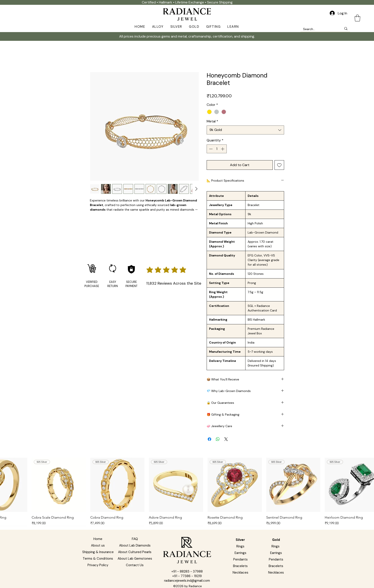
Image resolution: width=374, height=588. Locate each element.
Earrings (240, 553)
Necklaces (276, 573)
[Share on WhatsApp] (218, 439)
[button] (158, 27)
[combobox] (245, 130)
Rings (240, 546)
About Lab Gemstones (135, 559)
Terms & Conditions (98, 559)
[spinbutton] (217, 149)
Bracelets (276, 566)
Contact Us (135, 565)
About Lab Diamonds (135, 545)
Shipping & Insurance (98, 552)
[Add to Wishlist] (279, 165)
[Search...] (319, 29)
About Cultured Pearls (135, 552)
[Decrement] (210, 149)
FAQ (135, 539)
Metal (212, 121)
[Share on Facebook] (209, 439)
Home (98, 539)
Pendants (240, 559)
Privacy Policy (98, 565)
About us (98, 545)
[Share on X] (226, 439)
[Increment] (223, 149)
